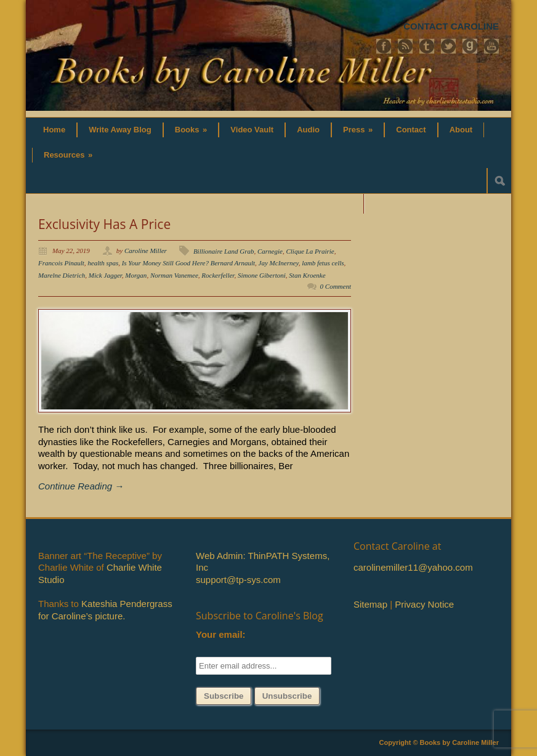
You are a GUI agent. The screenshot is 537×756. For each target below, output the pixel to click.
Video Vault (252, 130)
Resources (68, 155)
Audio (308, 130)
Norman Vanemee (174, 275)
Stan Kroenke (307, 275)
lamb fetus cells (323, 263)
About (461, 130)
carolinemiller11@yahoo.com (413, 567)
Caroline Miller (146, 251)
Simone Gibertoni (262, 275)
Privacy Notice (424, 604)
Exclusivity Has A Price (104, 224)
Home (54, 130)
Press (358, 130)
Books (191, 130)
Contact (411, 130)
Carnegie (270, 251)
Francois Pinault (61, 263)
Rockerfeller (218, 275)
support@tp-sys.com (238, 580)
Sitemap (370, 604)
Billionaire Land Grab (224, 251)
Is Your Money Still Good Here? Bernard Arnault (188, 263)
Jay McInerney (279, 263)
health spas (103, 263)
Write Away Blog (120, 130)
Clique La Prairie (310, 251)
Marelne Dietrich (62, 275)
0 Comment (336, 286)
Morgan (136, 275)
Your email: (221, 634)
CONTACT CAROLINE (451, 26)
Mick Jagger (105, 275)
